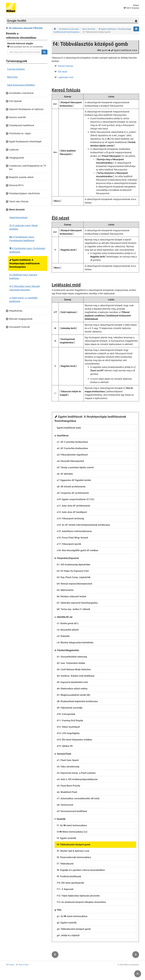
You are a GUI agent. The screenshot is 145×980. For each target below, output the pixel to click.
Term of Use (23, 965)
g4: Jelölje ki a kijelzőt (68, 935)
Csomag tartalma (16, 69)
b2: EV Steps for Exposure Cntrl (73, 571)
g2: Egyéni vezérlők (67, 923)
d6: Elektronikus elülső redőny (72, 689)
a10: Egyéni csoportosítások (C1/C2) (75, 499)
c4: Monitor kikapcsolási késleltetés (75, 643)
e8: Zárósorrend (65, 805)
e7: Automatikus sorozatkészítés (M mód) (78, 798)
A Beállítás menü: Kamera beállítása (23, 277)
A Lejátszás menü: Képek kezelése (24, 227)
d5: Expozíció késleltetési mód (72, 682)
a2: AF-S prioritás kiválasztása (72, 448)
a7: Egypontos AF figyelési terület (74, 480)
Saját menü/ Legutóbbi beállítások (23, 300)
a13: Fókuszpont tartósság (70, 518)
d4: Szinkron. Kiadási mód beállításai (76, 676)
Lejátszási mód (66, 77)
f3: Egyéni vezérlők (66, 838)
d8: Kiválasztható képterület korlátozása (77, 701)
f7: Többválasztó (65, 864)
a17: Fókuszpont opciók (69, 544)
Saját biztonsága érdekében (21, 85)
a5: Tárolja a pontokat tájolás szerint (75, 467)
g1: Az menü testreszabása (72, 916)
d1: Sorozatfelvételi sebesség (72, 657)
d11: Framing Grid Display (70, 721)
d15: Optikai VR (65, 746)
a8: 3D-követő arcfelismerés (71, 487)
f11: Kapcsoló (65, 889)
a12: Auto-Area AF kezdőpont (72, 512)
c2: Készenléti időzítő (68, 630)
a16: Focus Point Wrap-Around (72, 538)
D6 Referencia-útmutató (69, 29)
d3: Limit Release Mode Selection (74, 669)
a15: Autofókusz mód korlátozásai (74, 531)
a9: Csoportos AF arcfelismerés (73, 493)
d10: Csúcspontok (66, 714)
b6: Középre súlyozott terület (71, 596)
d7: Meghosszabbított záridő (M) (73, 695)
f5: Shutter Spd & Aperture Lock (73, 851)
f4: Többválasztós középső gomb (73, 845)
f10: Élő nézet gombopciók (70, 883)
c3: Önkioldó (63, 636)
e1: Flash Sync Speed (68, 760)
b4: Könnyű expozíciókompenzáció (74, 584)
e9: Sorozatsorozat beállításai (72, 811)
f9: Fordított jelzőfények (69, 876)
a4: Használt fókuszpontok (70, 461)
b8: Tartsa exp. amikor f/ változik (73, 609)
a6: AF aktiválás (65, 474)
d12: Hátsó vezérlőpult (68, 727)
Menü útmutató (89, 29)
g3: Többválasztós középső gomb (74, 929)
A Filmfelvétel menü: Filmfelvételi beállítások (27, 250)
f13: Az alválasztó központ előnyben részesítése (81, 902)
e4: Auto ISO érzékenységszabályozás (77, 779)
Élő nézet (63, 72)
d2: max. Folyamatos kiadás (71, 663)
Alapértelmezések (18, 218)
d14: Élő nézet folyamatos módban (74, 740)
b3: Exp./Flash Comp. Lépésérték (74, 577)
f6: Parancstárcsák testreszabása (74, 857)
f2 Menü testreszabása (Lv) (72, 832)
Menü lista (12, 77)
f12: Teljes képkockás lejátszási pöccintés (78, 896)
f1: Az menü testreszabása (72, 825)
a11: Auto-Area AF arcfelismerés (73, 506)
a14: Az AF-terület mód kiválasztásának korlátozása (83, 525)
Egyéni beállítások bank (69, 428)
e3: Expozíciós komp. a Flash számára (76, 773)
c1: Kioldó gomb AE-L (68, 623)
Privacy (11, 965)
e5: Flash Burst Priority (68, 786)
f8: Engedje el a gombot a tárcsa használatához (81, 870)
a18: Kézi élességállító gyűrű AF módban (78, 550)
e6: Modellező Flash (67, 792)
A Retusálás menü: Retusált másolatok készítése (25, 288)
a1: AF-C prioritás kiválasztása (72, 442)
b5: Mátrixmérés (65, 590)
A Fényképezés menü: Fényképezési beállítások (22, 239)
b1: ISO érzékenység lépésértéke (73, 565)
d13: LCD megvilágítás (68, 733)
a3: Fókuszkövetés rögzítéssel (72, 455)
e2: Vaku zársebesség (68, 767)
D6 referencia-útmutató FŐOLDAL (26, 28)
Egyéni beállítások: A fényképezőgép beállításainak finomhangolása (24, 263)
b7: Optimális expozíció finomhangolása (77, 603)
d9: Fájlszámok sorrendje (70, 708)
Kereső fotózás (65, 66)
